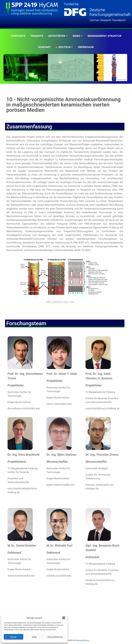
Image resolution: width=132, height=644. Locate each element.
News (76, 36)
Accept (14, 637)
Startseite (18, 36)
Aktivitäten (57, 36)
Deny (34, 637)
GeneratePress (83, 640)
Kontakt (44, 47)
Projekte (37, 36)
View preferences (55, 637)
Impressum (86, 47)
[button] (64, 618)
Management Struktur (104, 36)
